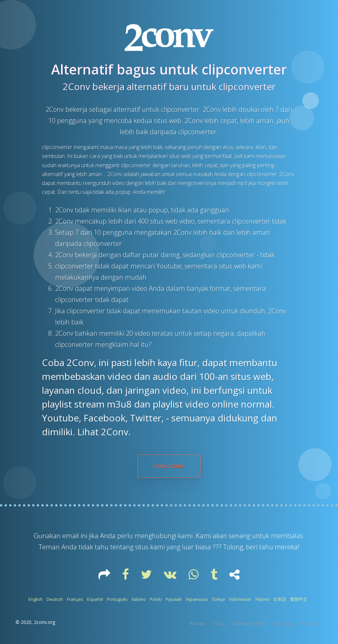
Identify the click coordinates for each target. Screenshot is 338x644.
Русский (174, 599)
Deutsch (55, 599)
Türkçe (218, 599)
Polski (156, 599)
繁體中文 (299, 599)
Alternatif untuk (249, 623)
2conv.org (45, 622)
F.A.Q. (219, 623)
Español (95, 599)
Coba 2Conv (169, 466)
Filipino (262, 599)
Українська (197, 599)
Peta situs (312, 623)
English (35, 599)
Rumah (197, 623)
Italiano (139, 599)
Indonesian (240, 599)
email (71, 536)
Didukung (283, 623)
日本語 (280, 599)
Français (75, 599)
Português (117, 599)
